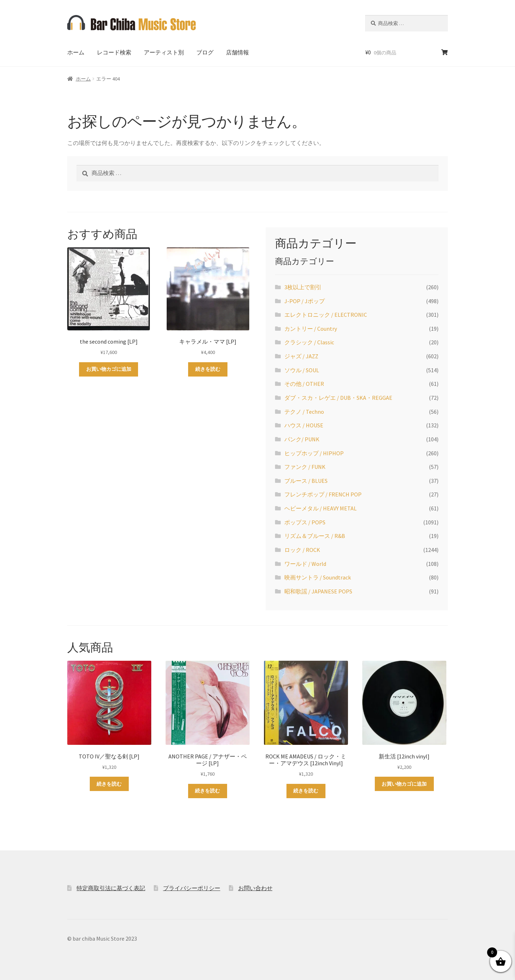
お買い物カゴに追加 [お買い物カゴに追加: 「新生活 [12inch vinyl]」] (404, 784)
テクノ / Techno (304, 412)
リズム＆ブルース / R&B (315, 536)
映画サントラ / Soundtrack (318, 577)
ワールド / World (305, 564)
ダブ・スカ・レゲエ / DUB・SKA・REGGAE (338, 398)
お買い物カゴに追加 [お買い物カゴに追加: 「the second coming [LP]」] (109, 369)
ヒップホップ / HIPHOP (314, 453)
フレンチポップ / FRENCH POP (323, 494)
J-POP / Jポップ (305, 301)
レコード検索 (114, 52)
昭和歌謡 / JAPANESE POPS (318, 591)
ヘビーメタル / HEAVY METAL (320, 508)
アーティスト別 (164, 52)
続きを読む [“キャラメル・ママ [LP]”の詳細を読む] (208, 369)
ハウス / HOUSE (304, 425)
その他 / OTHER (304, 384)
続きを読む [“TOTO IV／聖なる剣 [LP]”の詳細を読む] (109, 784)
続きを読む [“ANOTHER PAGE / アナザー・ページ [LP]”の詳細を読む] (207, 791)
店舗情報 (237, 52)
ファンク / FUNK (305, 467)
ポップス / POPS (305, 522)
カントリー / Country (311, 329)
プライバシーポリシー (192, 888)
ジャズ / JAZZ (301, 356)
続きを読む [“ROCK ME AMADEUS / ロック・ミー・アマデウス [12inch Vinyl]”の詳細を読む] (306, 791)
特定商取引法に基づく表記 (111, 888)
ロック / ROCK (302, 550)
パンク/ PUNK (302, 439)
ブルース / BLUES (306, 481)
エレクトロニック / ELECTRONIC (326, 315)
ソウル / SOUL (302, 370)
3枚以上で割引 (303, 287)
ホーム (76, 52)
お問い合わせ (255, 888)
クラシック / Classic (309, 342)
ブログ (205, 52)
